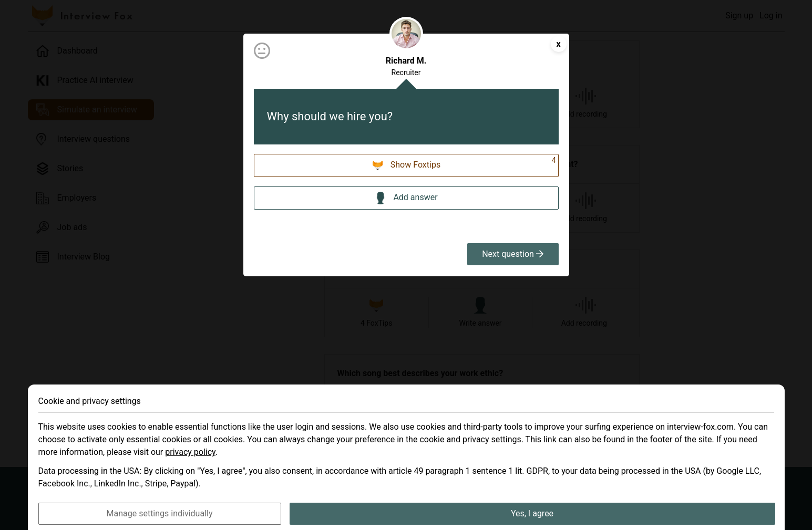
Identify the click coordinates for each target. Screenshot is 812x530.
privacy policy (190, 467)
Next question (513, 254)
